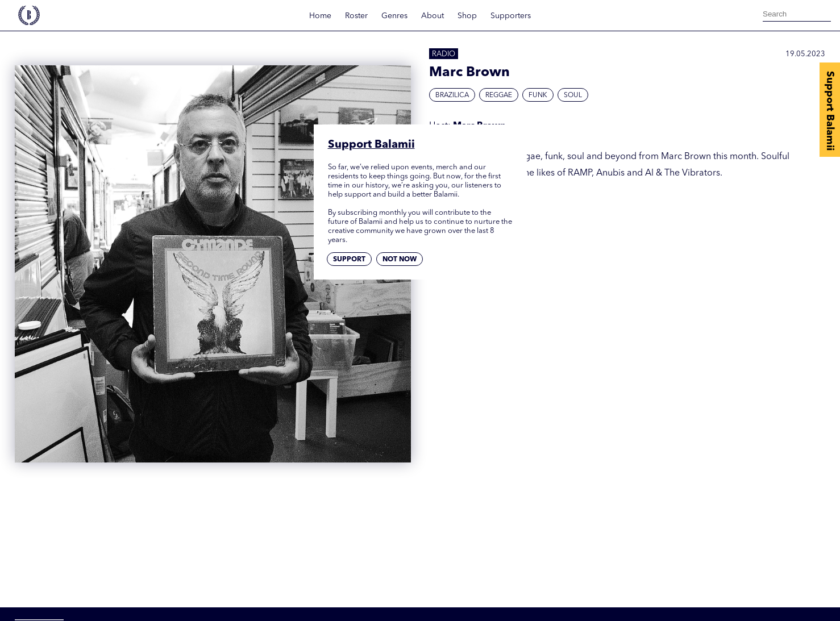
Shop (467, 16)
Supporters (511, 16)
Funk (538, 95)
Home (320, 16)
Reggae (499, 95)
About (433, 16)
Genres (394, 16)
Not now (400, 260)
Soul (573, 95)
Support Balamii (830, 111)
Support (349, 260)
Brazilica (452, 95)
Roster (356, 16)
